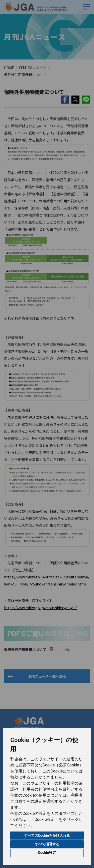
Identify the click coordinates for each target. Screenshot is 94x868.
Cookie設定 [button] (47, 853)
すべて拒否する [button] (47, 844)
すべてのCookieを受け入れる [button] (47, 835)
